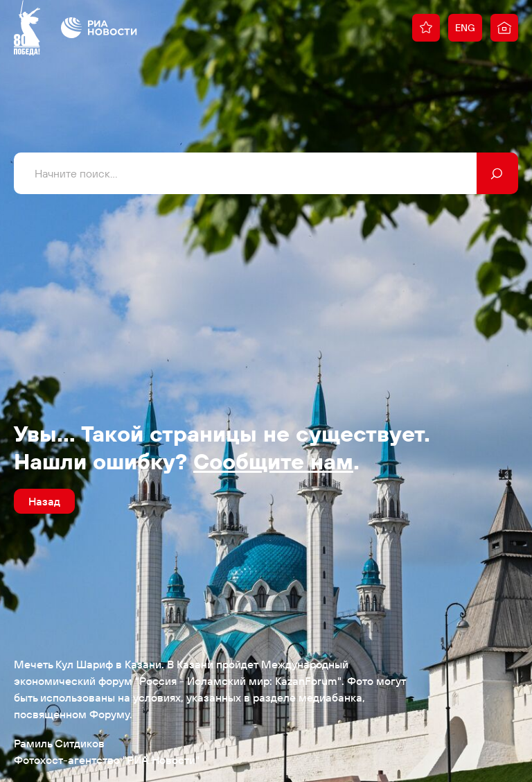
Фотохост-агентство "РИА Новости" (107, 760)
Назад (44, 501)
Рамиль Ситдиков (59, 743)
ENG (465, 28)
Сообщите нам (273, 461)
